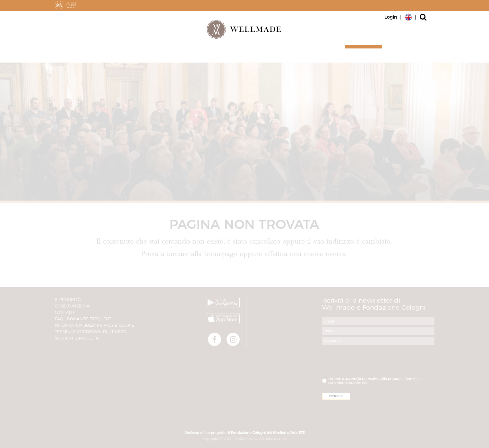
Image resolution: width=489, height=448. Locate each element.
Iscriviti (361, 55)
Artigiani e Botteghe (142, 55)
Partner (207, 55)
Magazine (309, 55)
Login (391, 17)
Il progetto (257, 55)
